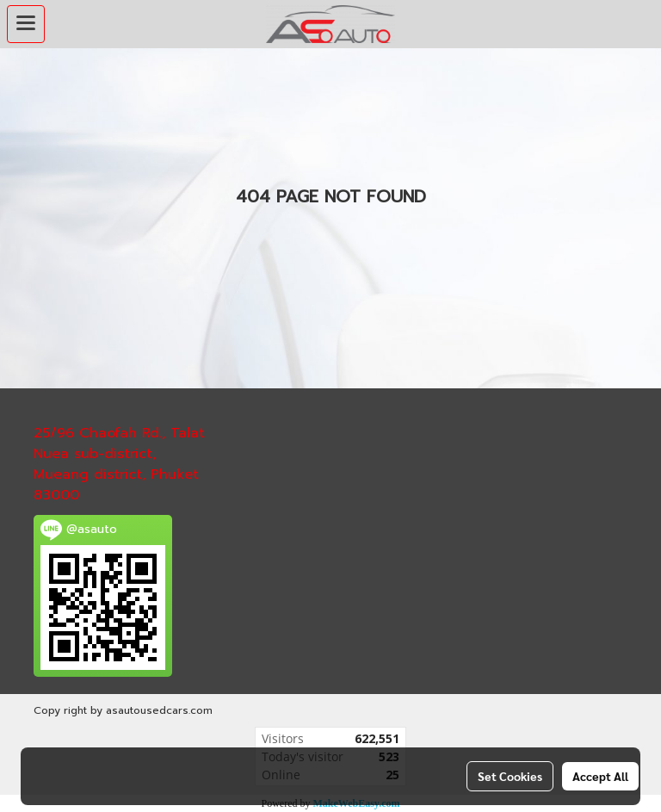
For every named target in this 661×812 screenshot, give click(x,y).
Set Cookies (510, 776)
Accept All (600, 776)
